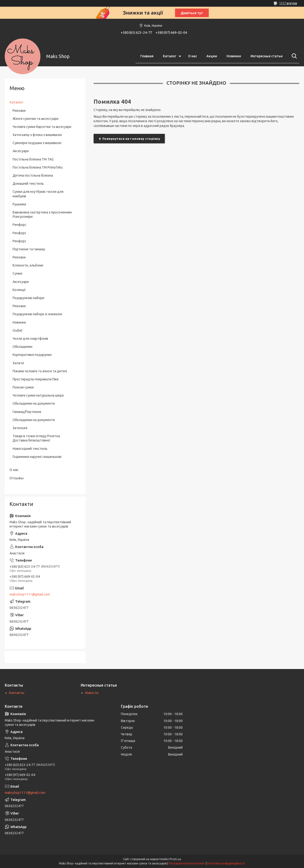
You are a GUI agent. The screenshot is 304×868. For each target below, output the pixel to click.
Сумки (17, 273)
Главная (147, 56)
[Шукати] (293, 56)
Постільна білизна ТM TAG (33, 159)
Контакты (17, 693)
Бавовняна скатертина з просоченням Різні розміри (42, 214)
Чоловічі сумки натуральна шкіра (38, 395)
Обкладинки (22, 347)
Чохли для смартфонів (30, 339)
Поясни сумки (23, 387)
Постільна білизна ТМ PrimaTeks (38, 167)
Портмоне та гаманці (29, 249)
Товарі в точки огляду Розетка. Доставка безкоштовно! (37, 438)
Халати (18, 363)
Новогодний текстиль (30, 449)
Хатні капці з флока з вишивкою (37, 135)
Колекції (19, 290)
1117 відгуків (288, 3)
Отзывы (17, 478)
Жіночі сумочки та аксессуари (36, 119)
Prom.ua (175, 859)
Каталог (170, 56)
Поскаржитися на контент (187, 863)
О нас (192, 56)
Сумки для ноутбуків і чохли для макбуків (38, 194)
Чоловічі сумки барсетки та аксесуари (42, 127)
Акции (212, 56)
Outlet (17, 330)
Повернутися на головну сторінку (131, 139)
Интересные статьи (267, 56)
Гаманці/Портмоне (27, 412)
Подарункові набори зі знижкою (37, 314)
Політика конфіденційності (226, 863)
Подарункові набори (28, 298)
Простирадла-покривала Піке (36, 379)
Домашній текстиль (28, 184)
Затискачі (20, 428)
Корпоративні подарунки (32, 355)
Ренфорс (19, 225)
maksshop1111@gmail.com (30, 594)
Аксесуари (21, 151)
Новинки (234, 56)
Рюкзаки (19, 111)
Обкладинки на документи (34, 403)
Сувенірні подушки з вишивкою (37, 143)
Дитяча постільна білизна (33, 175)
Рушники (19, 204)
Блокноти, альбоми (28, 265)
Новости (92, 693)
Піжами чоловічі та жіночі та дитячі (40, 371)
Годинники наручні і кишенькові (37, 457)
